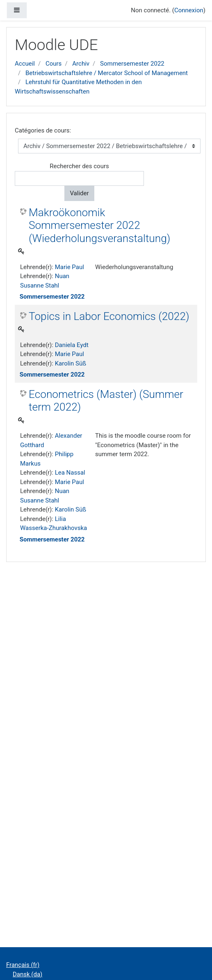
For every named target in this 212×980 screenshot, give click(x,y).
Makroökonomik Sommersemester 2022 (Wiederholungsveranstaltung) (99, 225)
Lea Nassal (70, 473)
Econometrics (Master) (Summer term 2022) (106, 401)
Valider (79, 193)
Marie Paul (70, 267)
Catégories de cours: (43, 130)
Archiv (81, 64)
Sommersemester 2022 (132, 64)
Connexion (189, 10)
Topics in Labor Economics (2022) (109, 316)
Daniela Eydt (72, 345)
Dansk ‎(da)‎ (27, 974)
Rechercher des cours (79, 166)
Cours (54, 64)
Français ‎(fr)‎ (23, 965)
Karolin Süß (71, 363)
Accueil (25, 64)
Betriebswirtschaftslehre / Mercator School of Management (107, 73)
